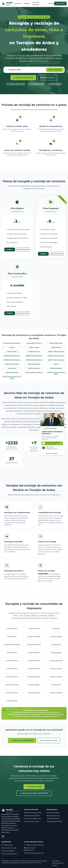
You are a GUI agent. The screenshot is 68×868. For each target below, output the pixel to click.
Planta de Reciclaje (36, 3)
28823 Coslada (12, 352)
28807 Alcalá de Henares (56, 360)
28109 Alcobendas (12, 372)
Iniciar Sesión (60, 3)
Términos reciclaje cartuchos (9, 854)
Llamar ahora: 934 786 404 (22, 740)
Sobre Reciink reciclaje (53, 813)
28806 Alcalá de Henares (34, 360)
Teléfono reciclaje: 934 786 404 (35, 845)
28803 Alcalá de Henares (34, 356)
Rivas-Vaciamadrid (34, 364)
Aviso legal (56, 861)
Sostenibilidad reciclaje (53, 819)
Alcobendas (12, 368)
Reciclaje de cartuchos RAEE (32, 816)
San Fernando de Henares (12, 343)
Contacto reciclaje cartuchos (55, 822)
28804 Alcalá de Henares (56, 356)
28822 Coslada (56, 347)
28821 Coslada (34, 347)
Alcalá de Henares (34, 352)
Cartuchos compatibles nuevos (32, 819)
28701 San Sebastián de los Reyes (12, 377)
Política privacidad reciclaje (9, 848)
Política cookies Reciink (8, 851)
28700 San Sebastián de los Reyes (56, 373)
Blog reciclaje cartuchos (53, 816)
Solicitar (10, 249)
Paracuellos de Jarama (34, 343)
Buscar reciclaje (55, 70)
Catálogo (27, 3)
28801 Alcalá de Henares (56, 352)
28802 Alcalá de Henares (12, 356)
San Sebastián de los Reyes (34, 372)
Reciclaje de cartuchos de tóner (33, 813)
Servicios (18, 3)
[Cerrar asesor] (62, 416)
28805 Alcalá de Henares (12, 360)
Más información (48, 78)
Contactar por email (49, 740)
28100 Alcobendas (34, 368)
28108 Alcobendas (56, 368)
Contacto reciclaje (52, 453)
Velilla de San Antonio (12, 364)
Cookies (55, 865)
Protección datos (58, 863)
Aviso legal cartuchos (7, 845)
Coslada (12, 347)
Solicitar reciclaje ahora (23, 78)
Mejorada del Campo (56, 343)
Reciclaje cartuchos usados (31, 822)
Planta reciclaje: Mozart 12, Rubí (35, 853)
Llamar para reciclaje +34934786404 (34, 793)
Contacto (51, 3)
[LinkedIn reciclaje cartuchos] (3, 836)
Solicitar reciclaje (34, 787)
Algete (56, 364)
